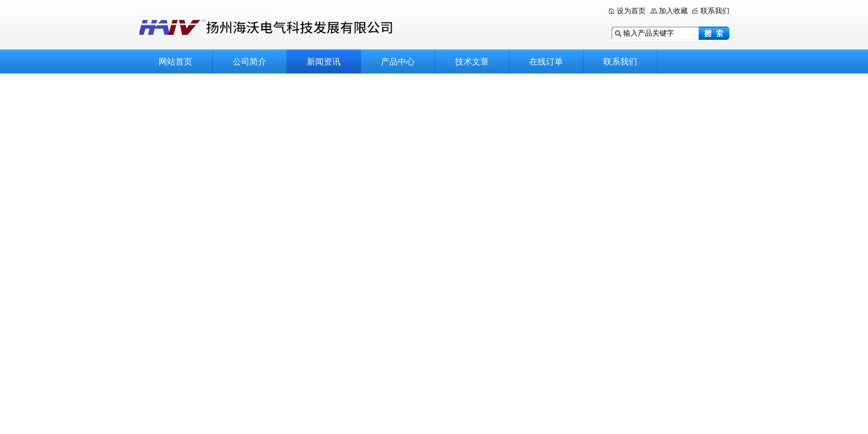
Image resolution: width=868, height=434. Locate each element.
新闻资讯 (324, 61)
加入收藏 (673, 11)
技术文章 (472, 61)
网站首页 (175, 61)
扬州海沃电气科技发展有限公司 (319, 26)
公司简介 (250, 61)
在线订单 (546, 61)
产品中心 (398, 61)
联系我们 (715, 11)
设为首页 (631, 11)
